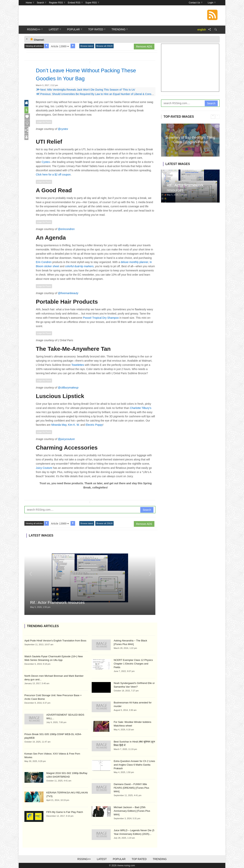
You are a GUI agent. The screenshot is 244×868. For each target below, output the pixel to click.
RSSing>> (84, 859)
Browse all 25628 (104, 46)
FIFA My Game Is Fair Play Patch (65, 812)
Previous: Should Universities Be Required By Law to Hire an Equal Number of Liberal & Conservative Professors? (106, 94)
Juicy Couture (44, 468)
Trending (160, 859)
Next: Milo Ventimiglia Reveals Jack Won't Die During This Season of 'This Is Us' (85, 90)
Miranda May (59, 425)
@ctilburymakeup (68, 388)
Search (147, 510)
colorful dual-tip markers (79, 266)
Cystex (46, 162)
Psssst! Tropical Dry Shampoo (101, 318)
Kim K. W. (74, 425)
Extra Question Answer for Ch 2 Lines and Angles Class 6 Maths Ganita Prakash (134, 765)
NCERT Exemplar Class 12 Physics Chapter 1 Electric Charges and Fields (133, 664)
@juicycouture (66, 439)
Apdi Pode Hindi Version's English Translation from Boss (55, 641)
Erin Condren (44, 262)
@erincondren (66, 229)
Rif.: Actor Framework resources (57, 603)
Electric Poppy (94, 425)
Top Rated (139, 859)
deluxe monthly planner (134, 262)
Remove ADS (144, 47)
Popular (119, 859)
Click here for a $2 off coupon (53, 175)
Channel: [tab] (37, 39)
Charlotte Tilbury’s (141, 408)
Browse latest (87, 46)
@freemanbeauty (68, 293)
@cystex (63, 129)
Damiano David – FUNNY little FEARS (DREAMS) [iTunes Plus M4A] (131, 788)
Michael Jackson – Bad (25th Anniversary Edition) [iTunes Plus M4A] (132, 811)
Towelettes (78, 365)
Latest (102, 859)
